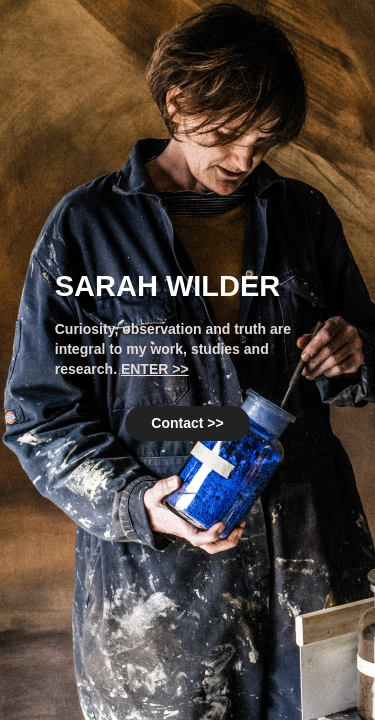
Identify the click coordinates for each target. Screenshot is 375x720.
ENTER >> (155, 369)
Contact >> (187, 423)
